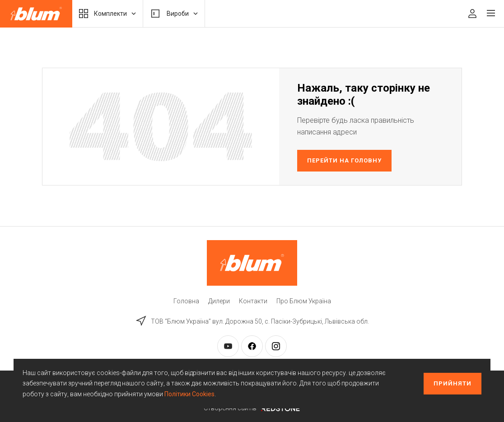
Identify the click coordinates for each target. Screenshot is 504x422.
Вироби (174, 14)
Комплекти (107, 14)
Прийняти (453, 383)
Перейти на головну (345, 160)
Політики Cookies (189, 394)
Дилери (219, 301)
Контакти (253, 301)
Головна (186, 301)
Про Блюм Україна (304, 301)
